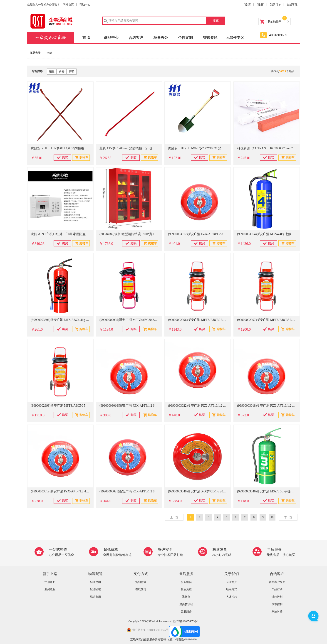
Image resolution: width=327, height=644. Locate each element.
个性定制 (186, 38)
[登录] (248, 5)
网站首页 (68, 5)
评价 (72, 71)
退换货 (186, 597)
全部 (49, 53)
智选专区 (210, 38)
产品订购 (277, 589)
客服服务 (186, 612)
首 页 (87, 38)
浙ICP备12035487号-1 (186, 621)
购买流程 (50, 589)
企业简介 (232, 582)
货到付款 (141, 582)
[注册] (260, 5)
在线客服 (292, 5)
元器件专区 (235, 38)
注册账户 (50, 582)
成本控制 (277, 604)
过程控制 (277, 597)
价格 (62, 71)
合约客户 (136, 38)
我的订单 (275, 5)
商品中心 (111, 38)
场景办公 (161, 38)
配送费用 (95, 597)
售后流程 (186, 589)
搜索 (216, 21)
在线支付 (141, 589)
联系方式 (232, 589)
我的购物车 (275, 22)
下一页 (288, 517)
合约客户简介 (277, 582)
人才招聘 (232, 597)
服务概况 (186, 582)
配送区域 (95, 589)
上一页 (174, 517)
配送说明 (95, 582)
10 (272, 517)
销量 (52, 71)
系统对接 (277, 612)
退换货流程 (186, 604)
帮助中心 (85, 5)
